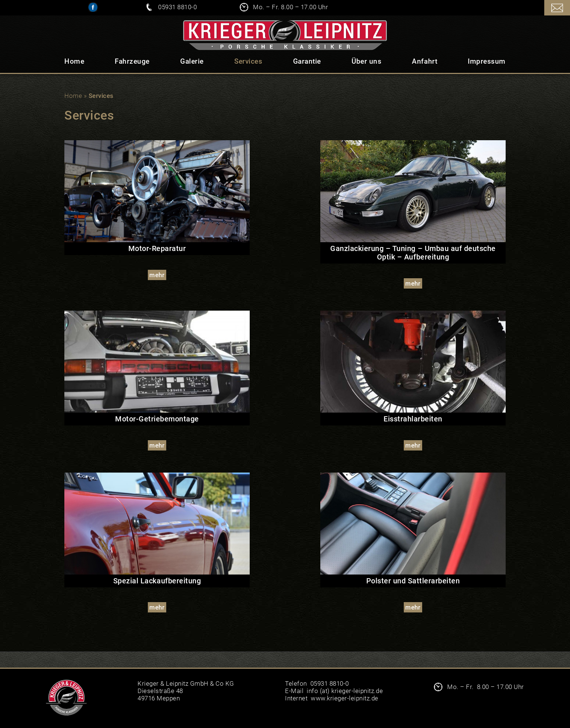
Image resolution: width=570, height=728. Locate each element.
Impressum (487, 61)
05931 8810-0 (177, 7)
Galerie (192, 61)
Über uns (366, 61)
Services (248, 61)
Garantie (307, 61)
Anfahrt (425, 61)
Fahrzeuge (132, 61)
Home (74, 61)
